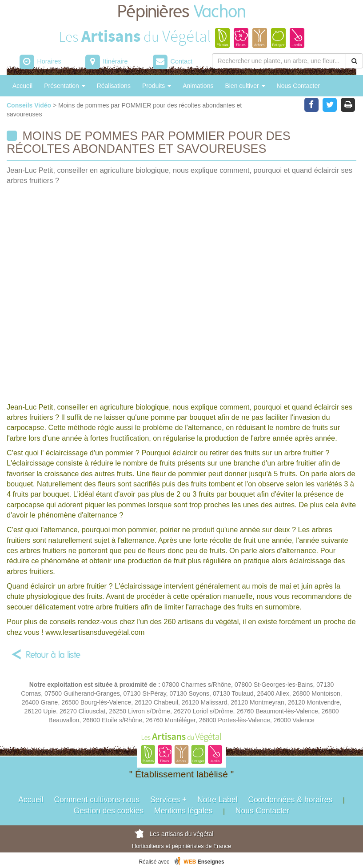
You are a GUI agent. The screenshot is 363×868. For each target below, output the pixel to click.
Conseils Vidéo (30, 105)
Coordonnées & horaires (291, 800)
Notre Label (217, 800)
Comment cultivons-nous (97, 800)
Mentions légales (183, 811)
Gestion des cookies (109, 811)
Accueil (22, 86)
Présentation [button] (65, 86)
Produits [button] (157, 86)
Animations (198, 86)
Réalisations (114, 86)
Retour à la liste (53, 655)
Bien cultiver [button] (245, 86)
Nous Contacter (298, 86)
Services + (168, 800)
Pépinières (182, 12)
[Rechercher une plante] (279, 61)
